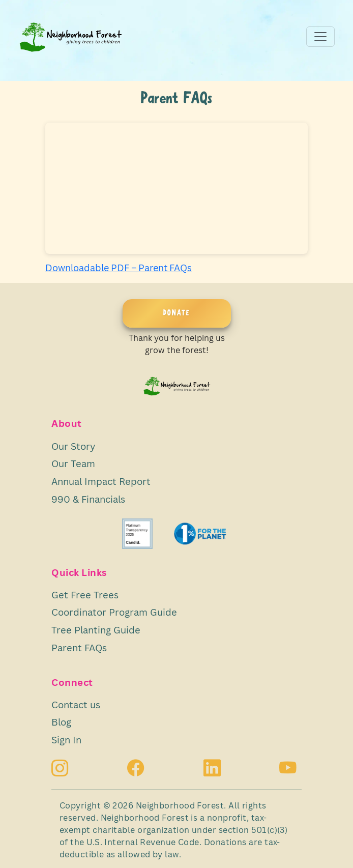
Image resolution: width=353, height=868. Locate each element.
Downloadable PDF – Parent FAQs (119, 268)
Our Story (73, 446)
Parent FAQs (79, 647)
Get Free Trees (85, 595)
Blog (61, 722)
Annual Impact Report (101, 481)
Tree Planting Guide (96, 630)
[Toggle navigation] (320, 37)
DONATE (177, 313)
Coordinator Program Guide (114, 612)
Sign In (66, 740)
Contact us (76, 704)
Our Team (73, 463)
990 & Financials (88, 499)
